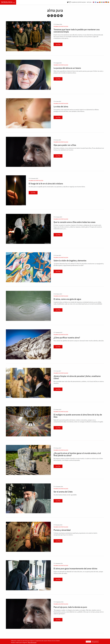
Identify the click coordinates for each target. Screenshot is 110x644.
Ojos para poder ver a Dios (65, 145)
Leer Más (58, 44)
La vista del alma (61, 107)
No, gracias (95, 642)
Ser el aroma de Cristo (63, 492)
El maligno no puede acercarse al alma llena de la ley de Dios (78, 416)
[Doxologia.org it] (102, 2)
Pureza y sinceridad (62, 530)
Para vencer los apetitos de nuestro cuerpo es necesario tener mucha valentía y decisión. (79, 341)
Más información (32, 643)
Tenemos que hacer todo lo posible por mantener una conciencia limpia (77, 31)
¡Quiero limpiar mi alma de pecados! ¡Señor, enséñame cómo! (77, 377)
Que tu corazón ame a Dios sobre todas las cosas (74, 222)
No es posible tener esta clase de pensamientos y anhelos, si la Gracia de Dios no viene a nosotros (79, 382)
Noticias (89, 2)
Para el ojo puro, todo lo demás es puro (70, 607)
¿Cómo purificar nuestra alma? (67, 338)
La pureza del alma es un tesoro (67, 68)
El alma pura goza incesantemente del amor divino (75, 568)
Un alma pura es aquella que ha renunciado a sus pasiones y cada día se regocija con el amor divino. (57, 187)
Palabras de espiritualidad (78, 2)
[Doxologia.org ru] (98, 2)
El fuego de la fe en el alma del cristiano (46, 184)
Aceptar (88, 642)
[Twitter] (68, 2)
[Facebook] (70, 2)
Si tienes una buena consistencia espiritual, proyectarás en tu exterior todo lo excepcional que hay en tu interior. (75, 534)
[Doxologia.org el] (95, 2)
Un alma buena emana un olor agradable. (65, 495)
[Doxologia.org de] (106, 2)
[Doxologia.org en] (93, 2)
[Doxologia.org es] (100, 2)
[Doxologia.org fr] (104, 2)
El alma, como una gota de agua (67, 299)
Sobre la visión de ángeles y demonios (70, 261)
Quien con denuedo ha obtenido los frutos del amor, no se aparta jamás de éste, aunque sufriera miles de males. (78, 572)
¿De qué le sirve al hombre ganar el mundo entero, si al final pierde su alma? (77, 454)
